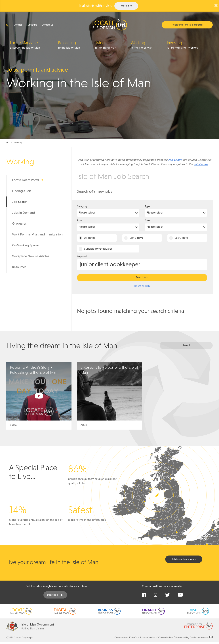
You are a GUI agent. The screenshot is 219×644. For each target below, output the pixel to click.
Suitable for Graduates (98, 249)
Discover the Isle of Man (32, 45)
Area (147, 221)
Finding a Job (22, 191)
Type (148, 206)
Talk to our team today (184, 559)
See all (186, 345)
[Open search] (8, 25)
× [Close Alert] (216, 5)
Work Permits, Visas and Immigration (37, 235)
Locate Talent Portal (26, 180)
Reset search (142, 286)
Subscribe (32, 25)
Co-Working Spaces (26, 245)
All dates (90, 238)
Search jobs (142, 278)
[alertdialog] (109, 6)
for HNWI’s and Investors (190, 45)
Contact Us (47, 25)
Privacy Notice (148, 638)
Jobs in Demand (24, 213)
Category (82, 206)
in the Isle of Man (147, 45)
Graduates (19, 224)
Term (80, 221)
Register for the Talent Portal (187, 25)
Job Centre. (201, 164)
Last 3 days (136, 238)
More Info (126, 6)
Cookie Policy (165, 638)
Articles (18, 25)
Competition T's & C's (126, 638)
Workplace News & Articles (31, 256)
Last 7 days (181, 238)
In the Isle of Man (111, 45)
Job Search (20, 202)
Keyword (82, 256)
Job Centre (175, 160)
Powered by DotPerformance (194, 638)
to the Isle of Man (74, 45)
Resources (19, 267)
